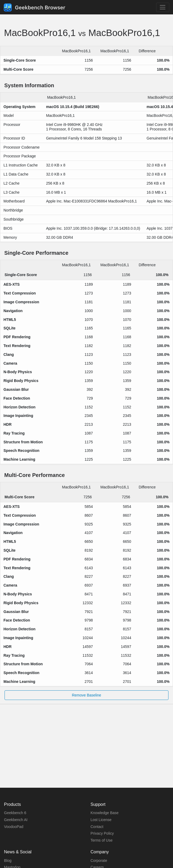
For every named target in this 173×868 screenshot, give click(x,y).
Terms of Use (101, 840)
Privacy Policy (102, 833)
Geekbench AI (16, 820)
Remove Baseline (86, 695)
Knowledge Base (105, 813)
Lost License (101, 820)
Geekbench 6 (15, 813)
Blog (8, 861)
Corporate (99, 861)
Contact (97, 827)
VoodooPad (14, 827)
